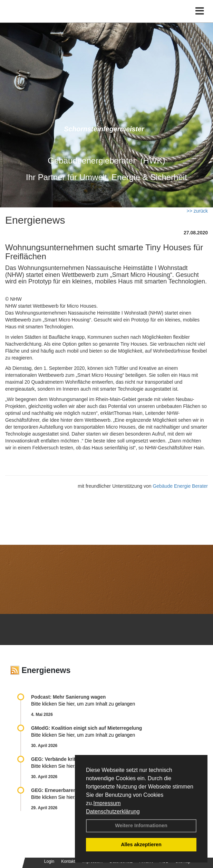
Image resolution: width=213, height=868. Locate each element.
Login (49, 861)
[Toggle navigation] (200, 11)
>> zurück (197, 211)
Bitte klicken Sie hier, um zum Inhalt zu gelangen (83, 704)
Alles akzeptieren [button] (141, 844)
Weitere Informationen (141, 825)
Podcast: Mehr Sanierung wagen (68, 697)
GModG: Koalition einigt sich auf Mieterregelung (86, 728)
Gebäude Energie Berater (180, 486)
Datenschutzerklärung (113, 811)
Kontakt (68, 861)
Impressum (107, 803)
